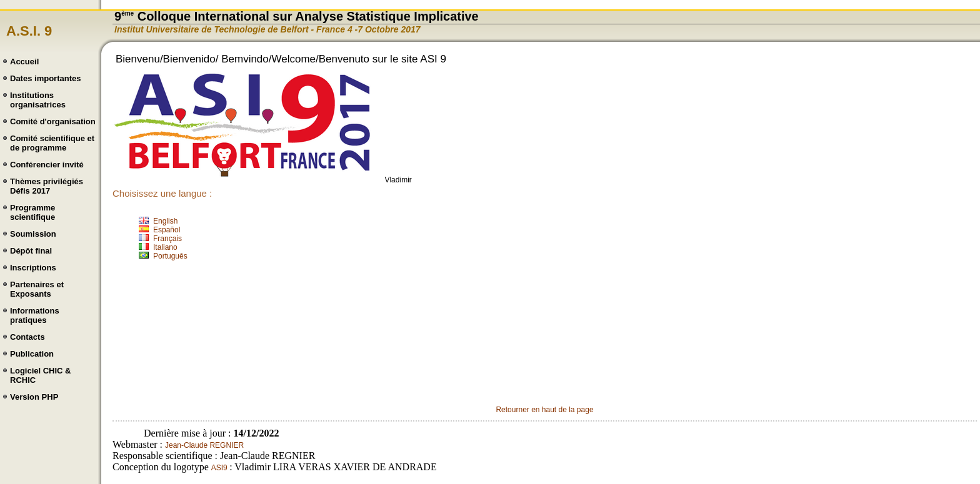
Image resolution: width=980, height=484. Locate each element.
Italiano (165, 247)
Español (167, 230)
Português (170, 256)
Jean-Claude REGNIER (204, 445)
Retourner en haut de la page (544, 410)
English (165, 221)
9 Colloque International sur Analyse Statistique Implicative (297, 16)
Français (167, 239)
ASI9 (220, 468)
